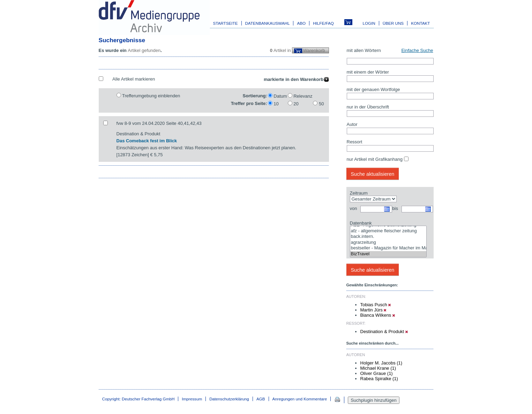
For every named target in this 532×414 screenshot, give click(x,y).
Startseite (226, 23)
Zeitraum (359, 193)
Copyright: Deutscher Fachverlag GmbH (138, 399)
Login (369, 23)
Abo (301, 23)
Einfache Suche (417, 50)
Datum (280, 96)
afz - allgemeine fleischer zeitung (388, 231)
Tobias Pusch (376, 305)
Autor (352, 124)
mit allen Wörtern (364, 50)
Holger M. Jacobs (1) (381, 363)
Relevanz (303, 96)
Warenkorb (314, 50)
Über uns (393, 23)
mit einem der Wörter (368, 72)
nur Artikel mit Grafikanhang (375, 159)
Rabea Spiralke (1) (379, 379)
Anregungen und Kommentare (300, 399)
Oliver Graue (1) (377, 373)
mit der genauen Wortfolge (373, 89)
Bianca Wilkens (378, 315)
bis (395, 208)
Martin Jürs (373, 310)
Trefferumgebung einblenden (151, 96)
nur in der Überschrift (368, 107)
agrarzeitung (388, 243)
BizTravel (388, 254)
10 (276, 104)
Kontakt (420, 23)
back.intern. (388, 237)
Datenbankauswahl (268, 23)
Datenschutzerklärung (229, 399)
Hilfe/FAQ (323, 23)
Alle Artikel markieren (134, 79)
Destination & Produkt (384, 332)
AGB (261, 399)
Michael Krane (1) (378, 368)
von (354, 208)
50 (321, 104)
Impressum (192, 399)
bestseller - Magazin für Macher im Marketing (388, 248)
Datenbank (361, 223)
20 (296, 104)
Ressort (355, 142)
